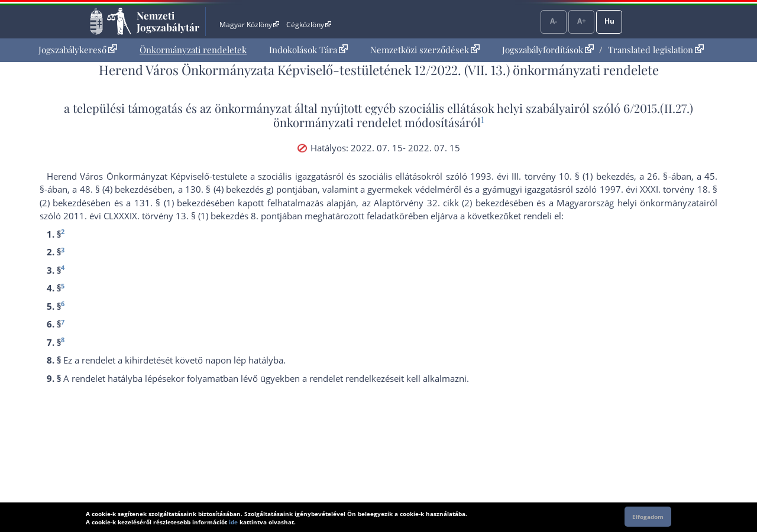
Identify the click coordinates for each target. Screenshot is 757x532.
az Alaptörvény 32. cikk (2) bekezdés (438, 203)
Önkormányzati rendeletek (193, 50)
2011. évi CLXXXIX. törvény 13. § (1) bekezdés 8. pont (172, 216)
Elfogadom (648, 517)
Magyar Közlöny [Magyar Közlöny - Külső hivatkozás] (249, 25)
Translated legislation (656, 50)
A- (554, 21)
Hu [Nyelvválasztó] (609, 21)
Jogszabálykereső (78, 50)
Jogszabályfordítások (548, 50)
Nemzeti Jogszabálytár (168, 21)
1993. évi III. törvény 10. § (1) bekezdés (552, 176)
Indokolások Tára (308, 50)
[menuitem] (78, 50)
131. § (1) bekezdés (174, 203)
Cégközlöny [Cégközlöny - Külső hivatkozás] (309, 25)
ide (233, 522)
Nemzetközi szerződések (425, 50)
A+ (582, 21)
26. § (657, 176)
